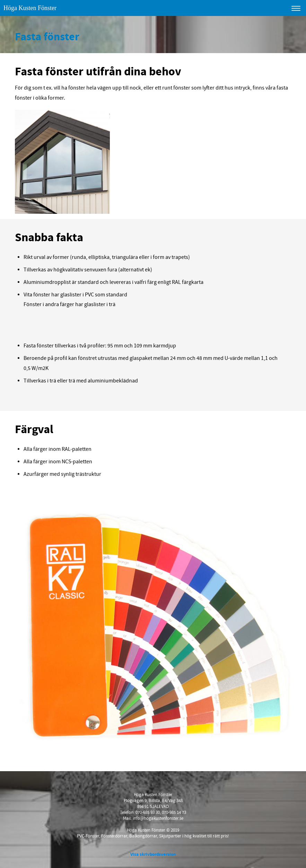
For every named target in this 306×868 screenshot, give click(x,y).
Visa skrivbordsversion (153, 854)
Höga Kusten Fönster (30, 8)
